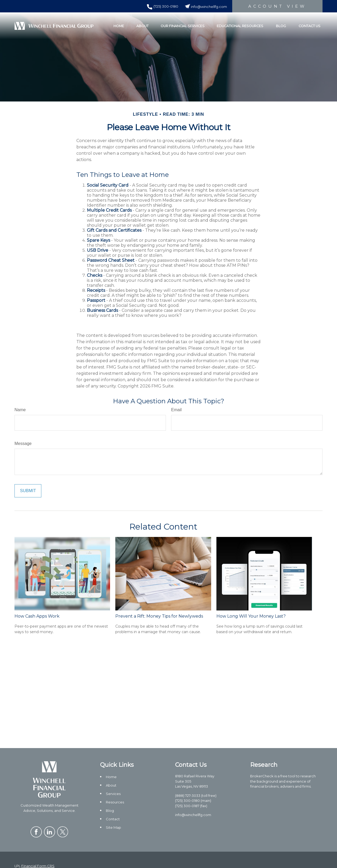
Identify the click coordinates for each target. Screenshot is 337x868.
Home (111, 777)
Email (176, 410)
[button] (119, 26)
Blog (110, 811)
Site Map (113, 827)
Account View (277, 6)
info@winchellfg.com (206, 7)
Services (113, 794)
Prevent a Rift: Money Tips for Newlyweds (159, 616)
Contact (113, 819)
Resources (115, 802)
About (111, 785)
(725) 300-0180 (163, 6)
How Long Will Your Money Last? (251, 616)
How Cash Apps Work (37, 616)
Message (23, 443)
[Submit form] (28, 491)
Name (20, 410)
